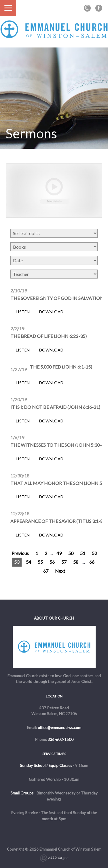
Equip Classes (60, 766)
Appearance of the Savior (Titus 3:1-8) (57, 521)
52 (94, 553)
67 (46, 571)
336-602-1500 (60, 739)
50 (71, 553)
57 (64, 562)
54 (29, 562)
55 (40, 562)
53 (17, 562)
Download (51, 312)
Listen (23, 312)
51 (83, 553)
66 (92, 562)
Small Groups (22, 793)
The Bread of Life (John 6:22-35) (49, 336)
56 (52, 562)
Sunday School (33, 766)
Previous (20, 553)
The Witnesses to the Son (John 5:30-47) (59, 445)
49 (59, 553)
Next (60, 571)
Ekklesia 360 (54, 859)
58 (76, 562)
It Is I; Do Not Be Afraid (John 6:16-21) (55, 407)
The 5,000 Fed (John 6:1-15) (61, 367)
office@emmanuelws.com (59, 728)
